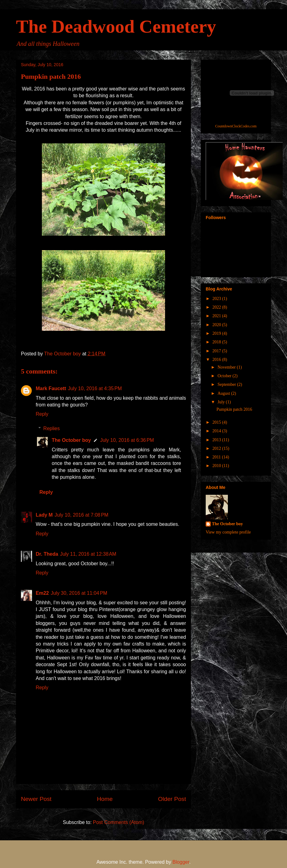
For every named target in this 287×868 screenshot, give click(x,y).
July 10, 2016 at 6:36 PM (127, 440)
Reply (42, 414)
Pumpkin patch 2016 (234, 409)
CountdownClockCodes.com (236, 126)
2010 (217, 466)
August (224, 393)
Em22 (42, 593)
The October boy (71, 440)
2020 (217, 325)
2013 (217, 440)
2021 (217, 316)
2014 (217, 431)
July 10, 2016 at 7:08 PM (81, 515)
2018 (217, 342)
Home (105, 799)
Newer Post (36, 799)
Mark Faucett (51, 388)
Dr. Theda (47, 554)
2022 (217, 307)
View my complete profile (228, 532)
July (222, 402)
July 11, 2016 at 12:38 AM (88, 554)
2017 (217, 351)
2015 (217, 422)
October (225, 376)
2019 (217, 333)
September (227, 384)
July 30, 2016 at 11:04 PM (79, 593)
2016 (217, 360)
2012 (217, 448)
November (227, 367)
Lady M (44, 515)
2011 (217, 457)
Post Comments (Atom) (119, 822)
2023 (217, 299)
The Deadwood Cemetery (116, 26)
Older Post (172, 799)
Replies (52, 428)
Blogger (181, 862)
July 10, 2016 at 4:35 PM (95, 388)
